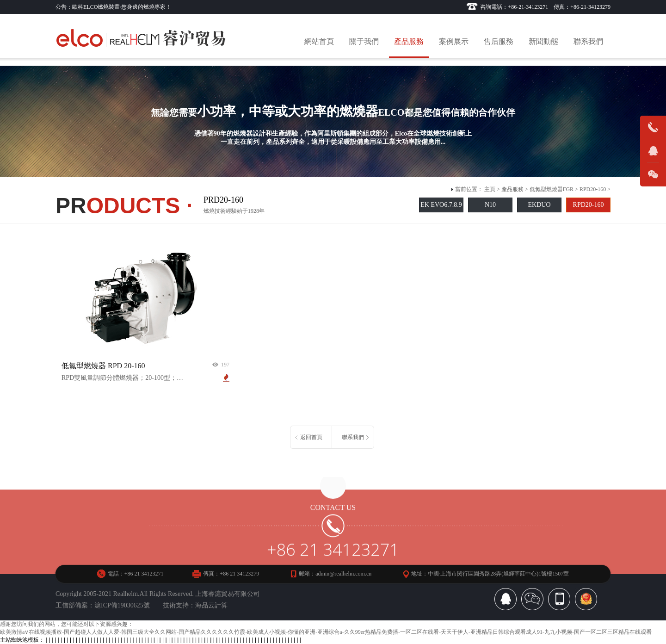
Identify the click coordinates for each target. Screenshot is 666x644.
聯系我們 (588, 41)
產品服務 (409, 41)
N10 (490, 205)
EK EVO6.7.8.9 (441, 205)
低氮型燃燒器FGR (552, 189)
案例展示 (454, 41)
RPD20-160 (593, 189)
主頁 (490, 189)
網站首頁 (319, 41)
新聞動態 (543, 41)
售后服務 (499, 41)
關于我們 (364, 41)
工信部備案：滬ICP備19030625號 (103, 605)
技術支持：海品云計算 (195, 605)
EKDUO (540, 205)
